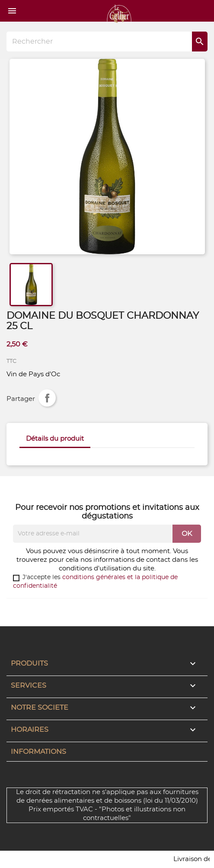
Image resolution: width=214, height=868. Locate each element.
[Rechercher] (107, 42)
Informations (38, 752)
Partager (47, 398)
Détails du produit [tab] (55, 439)
